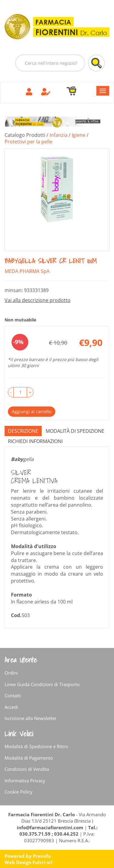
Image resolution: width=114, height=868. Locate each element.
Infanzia (59, 135)
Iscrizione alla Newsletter (31, 718)
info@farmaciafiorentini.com (51, 827)
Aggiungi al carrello (32, 411)
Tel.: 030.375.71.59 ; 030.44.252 (59, 831)
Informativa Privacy (25, 781)
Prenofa (42, 856)
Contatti (13, 695)
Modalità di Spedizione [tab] (75, 431)
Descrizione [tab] (23, 431)
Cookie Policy (19, 792)
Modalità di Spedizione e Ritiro (36, 746)
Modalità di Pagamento (29, 758)
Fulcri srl (43, 862)
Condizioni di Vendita (27, 769)
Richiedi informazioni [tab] (35, 441)
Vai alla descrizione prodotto (38, 300)
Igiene (79, 135)
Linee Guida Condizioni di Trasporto (42, 684)
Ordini (11, 673)
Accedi (11, 707)
